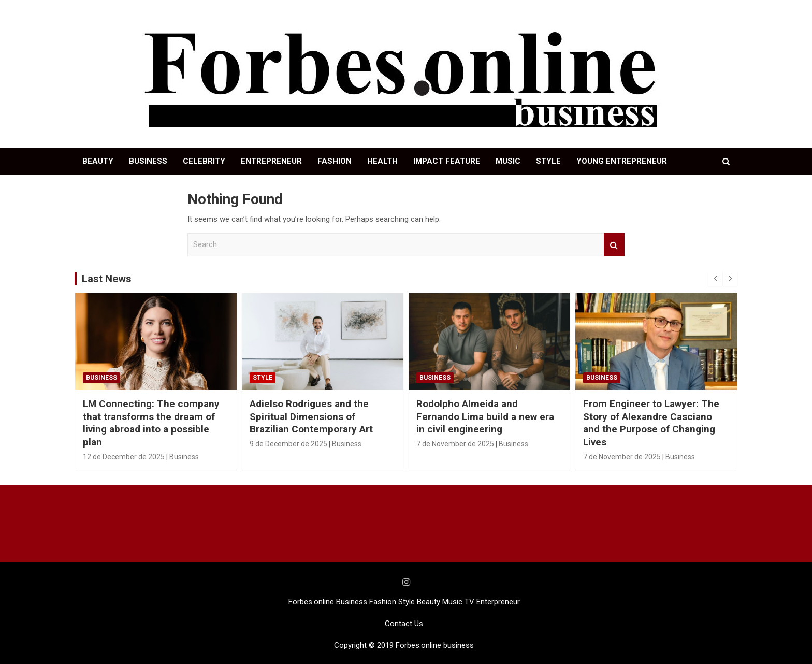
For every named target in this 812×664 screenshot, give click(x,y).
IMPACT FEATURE (447, 161)
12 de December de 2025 (124, 457)
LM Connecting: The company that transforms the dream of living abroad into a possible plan (151, 423)
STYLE (548, 161)
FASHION (335, 161)
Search (614, 245)
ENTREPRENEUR (271, 161)
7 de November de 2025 (455, 444)
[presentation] (715, 279)
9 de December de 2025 (288, 444)
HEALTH (382, 161)
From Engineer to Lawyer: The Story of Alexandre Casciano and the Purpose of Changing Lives (651, 423)
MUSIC (508, 161)
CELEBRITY (204, 161)
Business (102, 378)
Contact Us (404, 624)
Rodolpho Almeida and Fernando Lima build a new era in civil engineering (485, 416)
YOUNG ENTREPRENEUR (622, 161)
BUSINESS (148, 161)
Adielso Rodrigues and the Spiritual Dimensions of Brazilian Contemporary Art (311, 416)
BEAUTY (98, 161)
